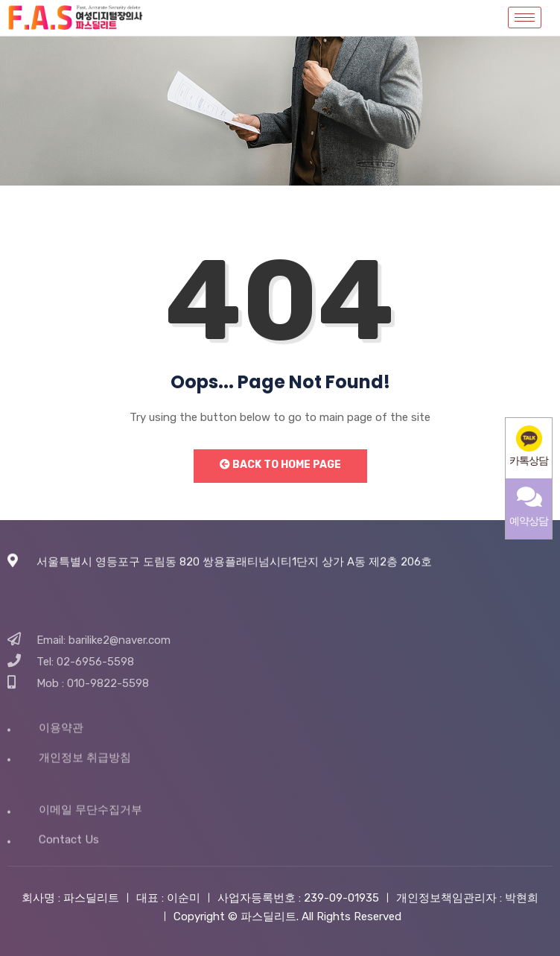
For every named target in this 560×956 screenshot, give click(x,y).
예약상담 (529, 507)
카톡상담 (529, 446)
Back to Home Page (280, 465)
